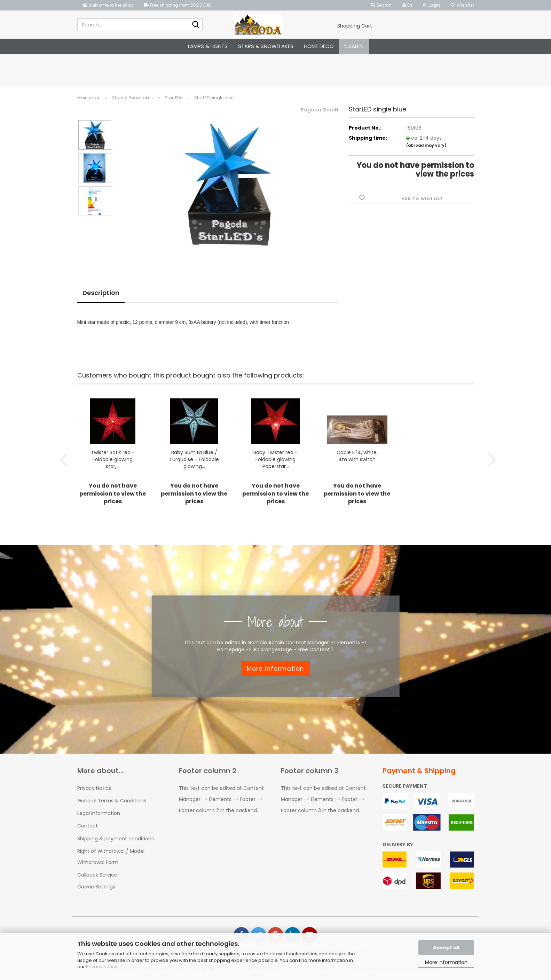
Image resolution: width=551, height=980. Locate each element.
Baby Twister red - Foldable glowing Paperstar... (275, 459)
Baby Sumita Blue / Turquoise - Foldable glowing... (194, 459)
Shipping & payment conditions (116, 838)
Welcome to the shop (108, 5)
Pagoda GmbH (320, 110)
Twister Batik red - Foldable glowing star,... (113, 459)
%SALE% (354, 46)
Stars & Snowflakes (266, 46)
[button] (407, 5)
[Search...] (196, 25)
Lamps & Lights (208, 46)
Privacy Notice (102, 967)
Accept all (446, 948)
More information (446, 962)
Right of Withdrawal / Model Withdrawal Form (111, 856)
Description (101, 293)
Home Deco (319, 46)
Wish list (462, 5)
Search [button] (381, 5)
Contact (88, 825)
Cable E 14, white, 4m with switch (357, 456)
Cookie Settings (96, 886)
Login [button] (431, 5)
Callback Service (97, 874)
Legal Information (99, 813)
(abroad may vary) (426, 145)
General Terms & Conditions (112, 800)
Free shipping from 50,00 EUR (177, 5)
